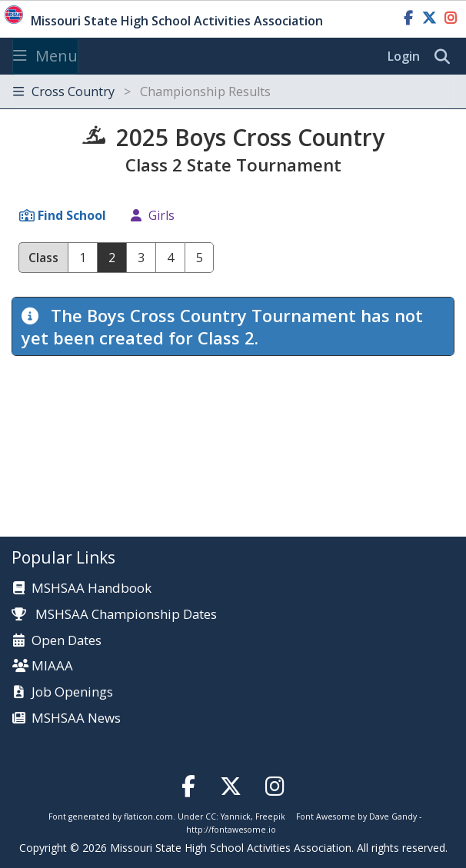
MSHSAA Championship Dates (114, 614)
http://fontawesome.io (231, 830)
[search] (446, 57)
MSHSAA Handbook (92, 589)
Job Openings (72, 692)
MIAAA (52, 666)
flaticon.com (148, 816)
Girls (161, 215)
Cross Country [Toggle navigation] (142, 91)
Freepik (270, 816)
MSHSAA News (76, 718)
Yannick (236, 816)
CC (211, 816)
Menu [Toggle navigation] (45, 56)
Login (404, 56)
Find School (72, 215)
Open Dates (67, 641)
